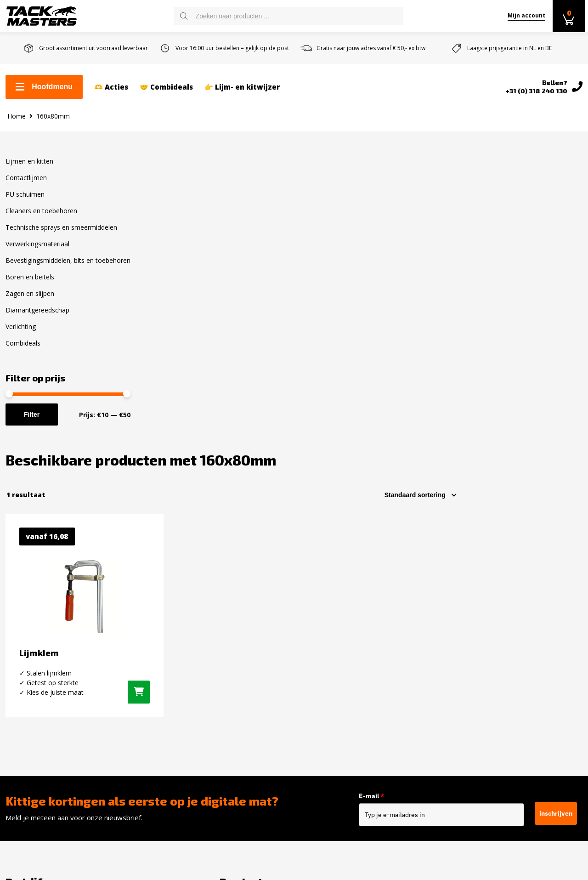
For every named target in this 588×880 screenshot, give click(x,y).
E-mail (372, 523)
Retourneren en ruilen (43, 680)
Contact (18, 636)
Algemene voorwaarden (45, 695)
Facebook (471, 637)
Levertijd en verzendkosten (52, 665)
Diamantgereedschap (37, 317)
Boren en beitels (30, 284)
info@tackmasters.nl (359, 707)
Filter (32, 422)
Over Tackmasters (36, 710)
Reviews (19, 724)
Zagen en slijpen (30, 301)
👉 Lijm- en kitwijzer (242, 88)
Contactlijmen (26, 185)
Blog (13, 739)
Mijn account (524, 15)
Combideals (23, 350)
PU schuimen (25, 202)
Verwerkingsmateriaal (37, 251)
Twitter (468, 670)
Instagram (473, 653)
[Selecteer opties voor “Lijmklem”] (266, 411)
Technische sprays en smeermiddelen (61, 235)
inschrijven (556, 540)
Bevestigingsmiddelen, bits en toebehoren (68, 268)
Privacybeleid (28, 754)
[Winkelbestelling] (546, 209)
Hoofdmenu (44, 88)
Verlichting (21, 334)
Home (17, 123)
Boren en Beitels (181, 750)
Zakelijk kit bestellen (40, 651)
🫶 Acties (111, 88)
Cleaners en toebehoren (41, 218)
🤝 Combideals (166, 88)
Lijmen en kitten (29, 168)
